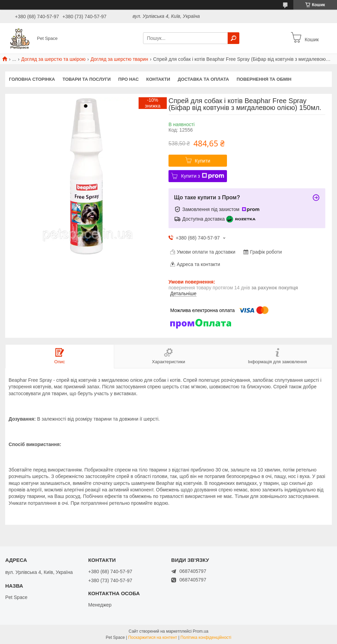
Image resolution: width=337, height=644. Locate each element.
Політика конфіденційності (206, 637)
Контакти (158, 79)
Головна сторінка (32, 79)
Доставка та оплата (203, 79)
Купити (203, 161)
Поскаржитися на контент (153, 637)
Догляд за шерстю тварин (119, 59)
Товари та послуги (87, 79)
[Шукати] (233, 38)
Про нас (128, 79)
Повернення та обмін (264, 79)
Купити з (202, 176)
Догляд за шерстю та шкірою (53, 59)
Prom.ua (201, 631)
